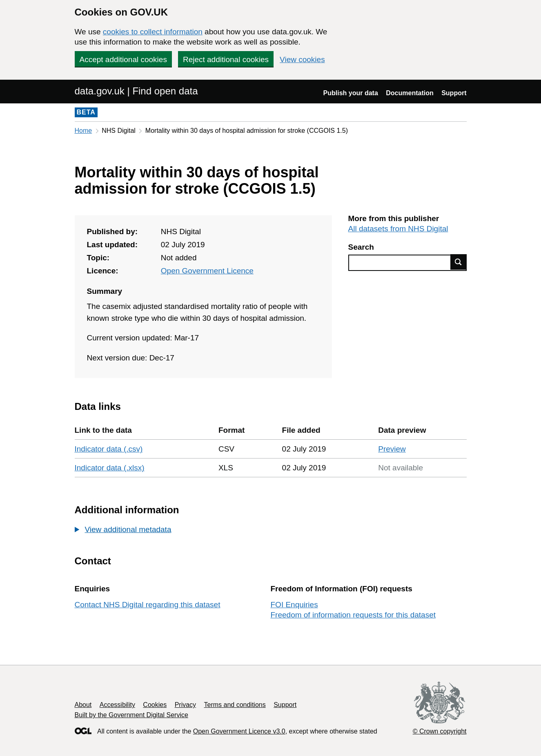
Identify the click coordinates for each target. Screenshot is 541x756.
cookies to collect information (153, 32)
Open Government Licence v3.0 (239, 731)
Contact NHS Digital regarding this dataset (148, 605)
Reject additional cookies (226, 59)
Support (454, 93)
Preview (392, 449)
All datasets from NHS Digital (398, 229)
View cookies (302, 59)
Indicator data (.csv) (109, 449)
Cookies (155, 705)
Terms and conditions (235, 705)
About (83, 705)
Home (83, 131)
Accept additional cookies (123, 59)
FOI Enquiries (294, 605)
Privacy (185, 705)
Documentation (410, 93)
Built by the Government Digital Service (131, 715)
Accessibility (117, 705)
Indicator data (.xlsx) (110, 468)
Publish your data (351, 93)
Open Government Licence (207, 271)
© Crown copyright (440, 731)
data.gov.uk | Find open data (136, 91)
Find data (459, 262)
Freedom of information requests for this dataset (353, 615)
